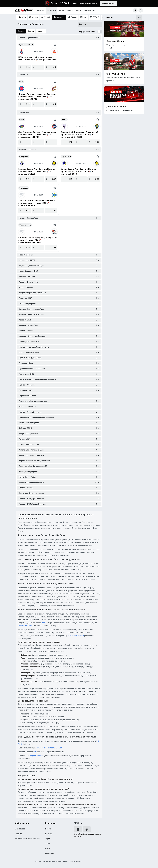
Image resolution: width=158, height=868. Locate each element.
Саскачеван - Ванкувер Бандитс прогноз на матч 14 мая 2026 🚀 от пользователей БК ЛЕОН (38, 240)
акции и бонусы (36, 756)
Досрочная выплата (117, 107)
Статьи (70, 10)
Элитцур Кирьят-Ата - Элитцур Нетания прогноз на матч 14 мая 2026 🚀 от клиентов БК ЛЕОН (37, 172)
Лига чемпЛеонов (116, 41)
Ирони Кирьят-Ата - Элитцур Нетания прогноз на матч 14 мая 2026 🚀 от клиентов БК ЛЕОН (79, 172)
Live (35, 752)
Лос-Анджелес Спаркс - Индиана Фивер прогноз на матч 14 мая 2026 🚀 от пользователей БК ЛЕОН (37, 135)
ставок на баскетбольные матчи (50, 748)
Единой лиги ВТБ (25, 626)
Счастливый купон (116, 74)
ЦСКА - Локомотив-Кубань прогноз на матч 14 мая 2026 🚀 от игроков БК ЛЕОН (38, 58)
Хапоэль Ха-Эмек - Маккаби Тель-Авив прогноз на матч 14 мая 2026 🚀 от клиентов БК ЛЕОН (36, 203)
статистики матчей (76, 636)
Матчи (79, 10)
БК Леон (78, 823)
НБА (21, 82)
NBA (43, 623)
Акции (62, 10)
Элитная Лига (25, 225)
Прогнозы (52, 10)
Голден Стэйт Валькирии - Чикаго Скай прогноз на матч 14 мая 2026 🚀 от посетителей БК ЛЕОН (79, 135)
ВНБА (22, 120)
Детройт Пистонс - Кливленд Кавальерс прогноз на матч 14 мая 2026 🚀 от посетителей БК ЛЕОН (37, 97)
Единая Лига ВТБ (26, 45)
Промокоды (89, 10)
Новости (41, 10)
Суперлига (24, 156)
